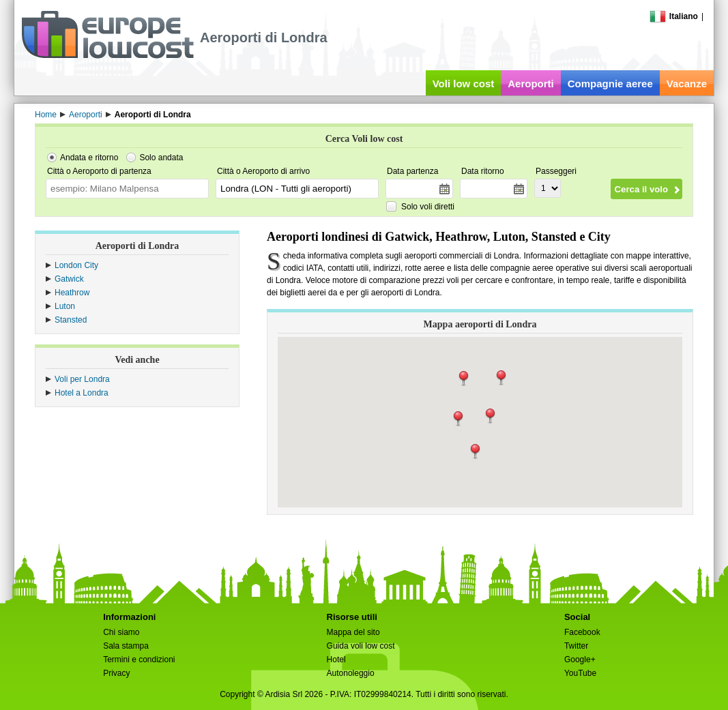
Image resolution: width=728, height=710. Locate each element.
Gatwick (69, 279)
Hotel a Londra (82, 393)
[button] (490, 416)
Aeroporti (531, 84)
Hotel (336, 660)
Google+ (580, 660)
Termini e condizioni (139, 660)
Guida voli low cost (361, 646)
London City (76, 265)
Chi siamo (121, 632)
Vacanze (687, 84)
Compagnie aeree (610, 84)
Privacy (116, 673)
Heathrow (72, 293)
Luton (65, 306)
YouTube (580, 673)
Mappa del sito (353, 632)
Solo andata (161, 158)
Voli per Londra (82, 379)
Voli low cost (464, 84)
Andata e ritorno (89, 158)
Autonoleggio (351, 673)
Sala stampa (126, 646)
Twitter (576, 646)
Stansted (71, 320)
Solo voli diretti (428, 207)
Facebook (582, 632)
